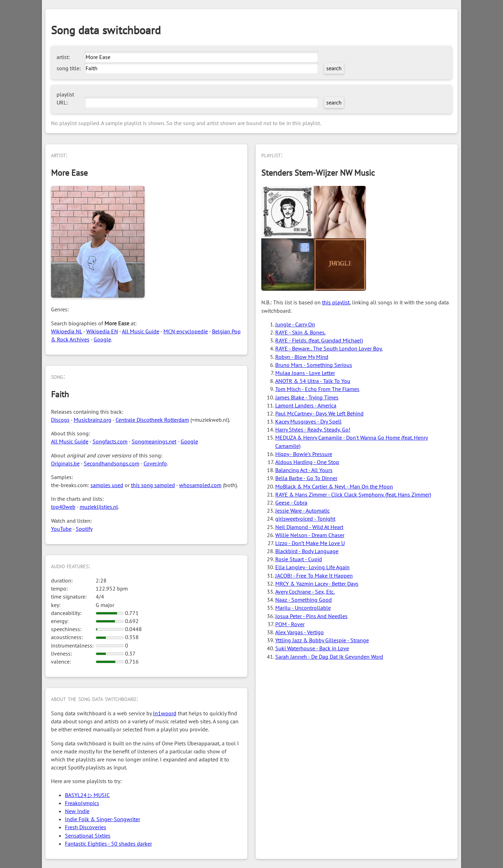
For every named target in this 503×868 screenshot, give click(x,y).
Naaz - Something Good (304, 600)
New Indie (77, 811)
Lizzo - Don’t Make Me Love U (310, 543)
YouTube (61, 529)
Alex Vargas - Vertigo (300, 632)
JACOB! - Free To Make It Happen (314, 576)
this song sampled (153, 485)
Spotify (84, 529)
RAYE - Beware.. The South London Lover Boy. (329, 348)
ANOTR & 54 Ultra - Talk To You (313, 381)
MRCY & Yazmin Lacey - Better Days (317, 584)
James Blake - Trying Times (307, 397)
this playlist (336, 302)
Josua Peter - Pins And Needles (311, 616)
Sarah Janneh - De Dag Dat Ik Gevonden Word (329, 657)
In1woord (165, 713)
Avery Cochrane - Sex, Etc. (305, 592)
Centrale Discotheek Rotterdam (152, 420)
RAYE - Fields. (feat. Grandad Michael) (319, 340)
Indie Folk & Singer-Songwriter (103, 819)
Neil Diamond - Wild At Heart (309, 527)
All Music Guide (141, 331)
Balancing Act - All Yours (304, 470)
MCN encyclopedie (186, 331)
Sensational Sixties (88, 836)
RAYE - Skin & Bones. (300, 332)
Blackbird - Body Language (307, 551)
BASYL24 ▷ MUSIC (87, 795)
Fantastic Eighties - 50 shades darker (108, 844)
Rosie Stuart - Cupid (299, 559)
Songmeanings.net (154, 441)
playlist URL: (65, 98)
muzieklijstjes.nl (99, 507)
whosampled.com (200, 485)
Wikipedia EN (102, 331)
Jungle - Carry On (295, 324)
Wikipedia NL (67, 331)
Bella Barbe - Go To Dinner (306, 478)
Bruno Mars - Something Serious (314, 365)
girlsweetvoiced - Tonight (305, 519)
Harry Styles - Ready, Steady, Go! (313, 429)
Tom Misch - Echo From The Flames (317, 389)
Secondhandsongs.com (112, 463)
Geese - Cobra (291, 502)
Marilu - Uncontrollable (303, 608)
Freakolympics (82, 803)
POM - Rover (290, 624)
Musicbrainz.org (93, 420)
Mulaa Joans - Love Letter (305, 373)
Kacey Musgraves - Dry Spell (308, 421)
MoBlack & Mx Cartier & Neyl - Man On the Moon (334, 486)
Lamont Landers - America (306, 405)
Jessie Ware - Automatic (302, 511)
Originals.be (65, 463)
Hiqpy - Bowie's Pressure (304, 454)
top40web (63, 507)
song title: (69, 68)
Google (102, 339)
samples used (107, 485)
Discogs (60, 420)
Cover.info (155, 463)
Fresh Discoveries (86, 827)
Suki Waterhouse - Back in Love (312, 648)
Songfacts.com (110, 441)
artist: (63, 57)
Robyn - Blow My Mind (302, 357)
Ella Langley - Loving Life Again (312, 567)
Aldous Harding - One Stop (307, 462)
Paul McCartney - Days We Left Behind (319, 413)
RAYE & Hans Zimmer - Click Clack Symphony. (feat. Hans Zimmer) (353, 494)
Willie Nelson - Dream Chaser (310, 535)
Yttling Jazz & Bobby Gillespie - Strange (322, 640)
